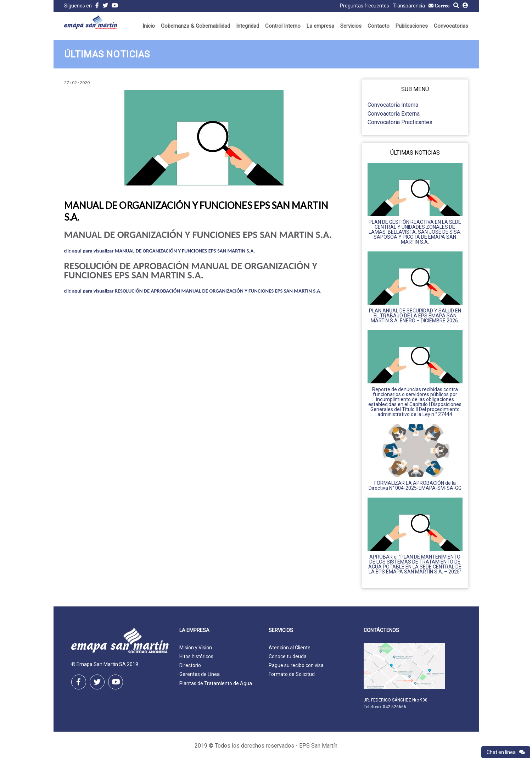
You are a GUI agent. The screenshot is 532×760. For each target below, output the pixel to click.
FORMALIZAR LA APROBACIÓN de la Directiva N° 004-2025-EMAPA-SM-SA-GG (415, 486)
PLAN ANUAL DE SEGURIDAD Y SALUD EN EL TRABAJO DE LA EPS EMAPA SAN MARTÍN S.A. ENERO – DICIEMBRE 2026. (415, 316)
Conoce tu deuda (288, 656)
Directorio (190, 665)
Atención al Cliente (290, 648)
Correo (442, 6)
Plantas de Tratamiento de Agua (216, 683)
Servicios (351, 26)
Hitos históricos (196, 656)
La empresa (320, 26)
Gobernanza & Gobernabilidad (195, 26)
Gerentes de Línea (200, 674)
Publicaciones (412, 26)
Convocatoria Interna (393, 105)
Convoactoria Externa (394, 114)
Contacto (379, 26)
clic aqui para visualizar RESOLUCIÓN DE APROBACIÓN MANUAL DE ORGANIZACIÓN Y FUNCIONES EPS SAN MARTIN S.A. (193, 291)
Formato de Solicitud (292, 674)
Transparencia (409, 6)
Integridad (248, 26)
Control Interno (283, 26)
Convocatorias (451, 26)
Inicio (149, 26)
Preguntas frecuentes (365, 6)
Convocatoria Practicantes (400, 122)
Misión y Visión (196, 648)
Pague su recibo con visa (296, 665)
